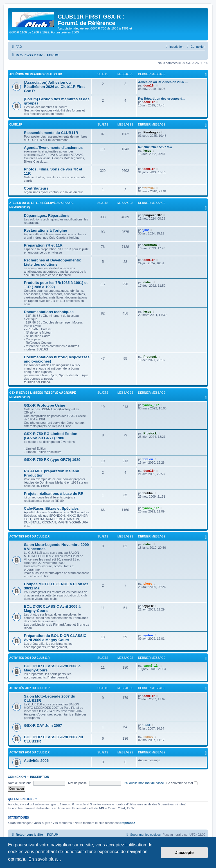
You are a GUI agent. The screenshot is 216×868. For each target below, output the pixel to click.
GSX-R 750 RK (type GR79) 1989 (52, 460)
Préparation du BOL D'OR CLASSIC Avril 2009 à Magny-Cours (55, 638)
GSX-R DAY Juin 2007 (43, 725)
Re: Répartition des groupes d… (162, 99)
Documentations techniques (49, 312)
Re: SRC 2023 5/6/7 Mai (155, 147)
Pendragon (151, 132)
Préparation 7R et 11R (43, 245)
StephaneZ (127, 823)
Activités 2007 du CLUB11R (29, 688)
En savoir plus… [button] (45, 859)
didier (148, 282)
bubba (148, 493)
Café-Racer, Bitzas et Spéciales (51, 508)
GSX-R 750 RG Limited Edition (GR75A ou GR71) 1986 (51, 436)
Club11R (16, 125)
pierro (148, 584)
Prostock (150, 357)
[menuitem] (16, 47)
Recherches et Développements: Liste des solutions (53, 262)
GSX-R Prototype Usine (45, 405)
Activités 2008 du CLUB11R (29, 658)
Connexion (17, 777)
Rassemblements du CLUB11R (51, 133)
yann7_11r (151, 405)
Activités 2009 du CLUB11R (29, 536)
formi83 (149, 188)
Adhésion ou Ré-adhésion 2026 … (163, 82)
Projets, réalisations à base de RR (54, 494)
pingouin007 (153, 215)
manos (148, 737)
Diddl (147, 725)
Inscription (40, 777)
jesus (147, 151)
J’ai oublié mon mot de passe (144, 783)
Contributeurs (36, 188)
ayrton (148, 635)
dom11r (149, 85)
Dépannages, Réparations (47, 216)
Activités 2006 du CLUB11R (29, 752)
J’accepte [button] (184, 853)
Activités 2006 (36, 761)
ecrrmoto (150, 245)
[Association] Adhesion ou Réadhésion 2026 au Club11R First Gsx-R (54, 87)
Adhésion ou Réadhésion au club (36, 74)
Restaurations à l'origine (45, 230)
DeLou (148, 459)
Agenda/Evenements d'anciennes (53, 148)
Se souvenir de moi (182, 783)
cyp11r (148, 606)
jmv (146, 230)
